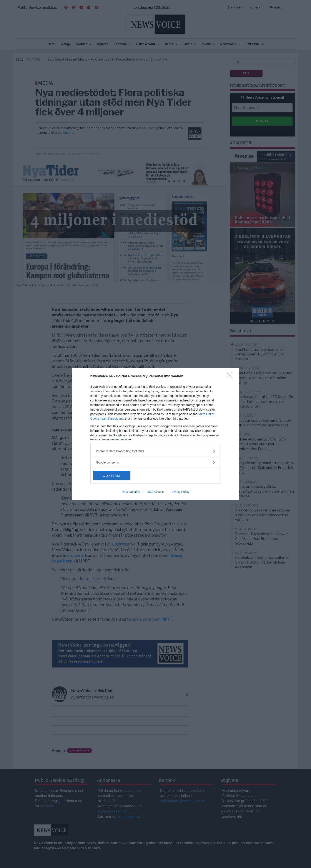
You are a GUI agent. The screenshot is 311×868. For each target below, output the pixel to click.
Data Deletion (131, 492)
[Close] (231, 376)
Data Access (155, 492)
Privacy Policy (180, 492)
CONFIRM (113, 476)
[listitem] (156, 451)
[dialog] (156, 434)
